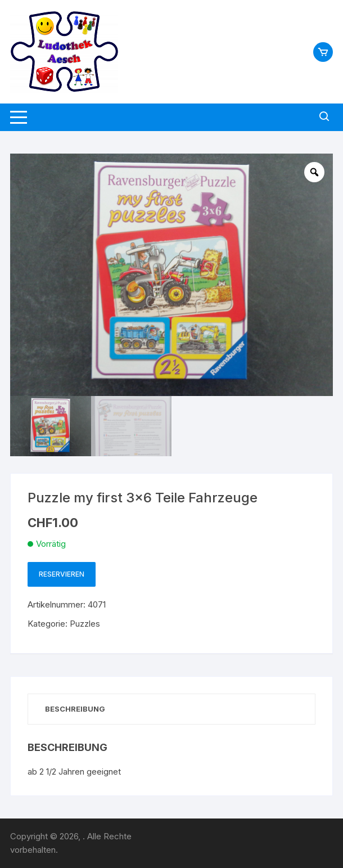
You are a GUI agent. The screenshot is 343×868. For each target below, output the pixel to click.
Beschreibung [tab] (75, 709)
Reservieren (62, 574)
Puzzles (85, 624)
